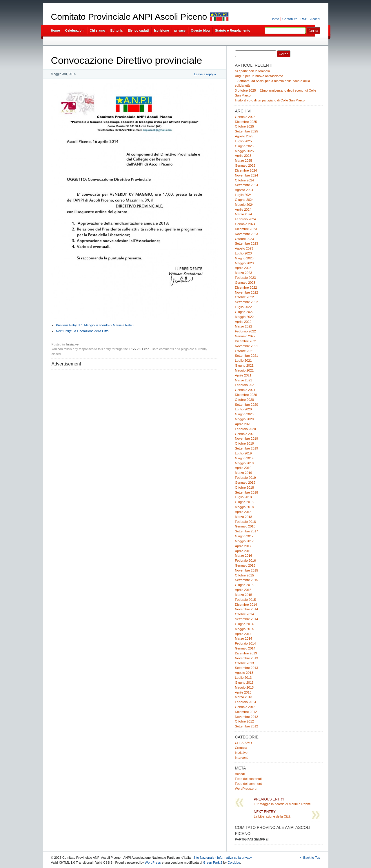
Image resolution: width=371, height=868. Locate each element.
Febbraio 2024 (245, 219)
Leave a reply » (205, 74)
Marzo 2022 (244, 326)
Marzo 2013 (244, 697)
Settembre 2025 (247, 131)
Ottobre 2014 (244, 614)
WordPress (153, 862)
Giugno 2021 (244, 365)
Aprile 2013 (243, 692)
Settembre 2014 (247, 619)
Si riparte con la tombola (253, 71)
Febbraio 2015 (245, 600)
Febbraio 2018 (245, 522)
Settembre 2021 (247, 356)
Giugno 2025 (244, 146)
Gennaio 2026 (245, 117)
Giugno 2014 (244, 624)
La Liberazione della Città (82, 331)
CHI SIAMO (244, 743)
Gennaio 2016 (245, 565)
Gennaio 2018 (245, 526)
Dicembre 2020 (246, 395)
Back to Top (312, 858)
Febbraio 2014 (245, 643)
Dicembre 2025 (246, 122)
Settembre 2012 (247, 726)
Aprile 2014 (243, 634)
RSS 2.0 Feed (139, 349)
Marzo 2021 (244, 380)
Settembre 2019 (247, 448)
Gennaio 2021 (245, 390)
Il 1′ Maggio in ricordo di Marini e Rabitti (95, 325)
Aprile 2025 (243, 156)
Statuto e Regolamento (233, 30)
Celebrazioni (75, 30)
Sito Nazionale (204, 858)
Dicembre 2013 (246, 653)
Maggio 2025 (244, 151)
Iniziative (72, 344)
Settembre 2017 (247, 531)
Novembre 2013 (247, 658)
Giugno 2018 (244, 502)
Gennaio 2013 (245, 707)
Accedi (315, 19)
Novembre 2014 (247, 609)
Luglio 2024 (243, 195)
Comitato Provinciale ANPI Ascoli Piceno (129, 17)
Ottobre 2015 (244, 575)
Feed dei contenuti (248, 779)
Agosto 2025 (244, 136)
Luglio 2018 (243, 497)
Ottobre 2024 (244, 180)
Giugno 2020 (244, 414)
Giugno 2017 (244, 536)
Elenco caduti (138, 30)
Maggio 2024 (244, 205)
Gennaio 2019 (245, 483)
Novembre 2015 (247, 570)
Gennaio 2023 (245, 283)
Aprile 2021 (243, 375)
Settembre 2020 (247, 405)
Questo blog (200, 30)
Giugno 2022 (244, 312)
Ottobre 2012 (244, 721)
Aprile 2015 (243, 590)
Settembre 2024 (247, 185)
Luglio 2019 (243, 453)
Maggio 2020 (244, 419)
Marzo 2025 (244, 161)
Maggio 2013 (244, 687)
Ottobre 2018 (244, 487)
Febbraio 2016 (245, 561)
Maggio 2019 (244, 463)
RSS (304, 19)
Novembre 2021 (247, 346)
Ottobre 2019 (244, 443)
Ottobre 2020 (244, 400)
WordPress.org (246, 789)
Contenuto (290, 19)
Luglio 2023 (243, 253)
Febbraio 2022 (245, 331)
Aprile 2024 (243, 210)
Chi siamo (97, 30)
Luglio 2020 (243, 409)
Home (275, 19)
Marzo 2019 (244, 473)
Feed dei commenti (249, 784)
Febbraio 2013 (245, 702)
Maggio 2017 (244, 541)
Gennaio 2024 (245, 224)
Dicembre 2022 (246, 287)
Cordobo (234, 862)
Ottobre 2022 (244, 297)
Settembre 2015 (247, 580)
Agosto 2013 (244, 673)
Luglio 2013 (243, 678)
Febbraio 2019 (245, 478)
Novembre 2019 (247, 438)
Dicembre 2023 (246, 229)
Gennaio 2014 (245, 648)
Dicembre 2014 (246, 605)
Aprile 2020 (243, 424)
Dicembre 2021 (246, 341)
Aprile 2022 (243, 322)
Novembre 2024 (247, 175)
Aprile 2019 (243, 468)
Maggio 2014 (244, 629)
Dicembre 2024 (246, 170)
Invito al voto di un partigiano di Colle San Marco (270, 100)
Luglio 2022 (243, 307)
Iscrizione (161, 30)
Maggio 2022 (244, 317)
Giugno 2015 (244, 585)
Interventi (242, 758)
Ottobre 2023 (244, 239)
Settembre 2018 (247, 492)
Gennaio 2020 (245, 434)
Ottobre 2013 (244, 663)
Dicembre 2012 (246, 712)
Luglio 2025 (243, 141)
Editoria (117, 30)
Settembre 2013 (247, 668)
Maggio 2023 (244, 263)
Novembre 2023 (247, 234)
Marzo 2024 (244, 214)
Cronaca (241, 748)
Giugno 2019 (244, 458)
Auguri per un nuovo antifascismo (259, 76)
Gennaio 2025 (245, 165)
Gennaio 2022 (245, 336)
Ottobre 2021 (244, 351)
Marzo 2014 (244, 638)
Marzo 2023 (244, 273)
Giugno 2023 (244, 258)
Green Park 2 (213, 862)
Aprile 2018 (243, 512)
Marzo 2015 (244, 595)
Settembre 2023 (247, 243)
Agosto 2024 (244, 190)
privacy (180, 30)
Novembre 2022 (247, 292)
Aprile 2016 (243, 551)
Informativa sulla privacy (234, 858)
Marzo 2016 (244, 556)
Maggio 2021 (244, 370)
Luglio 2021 (243, 361)
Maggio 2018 (244, 507)
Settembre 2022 (247, 302)
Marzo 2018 (244, 517)
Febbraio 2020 (245, 429)
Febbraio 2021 (245, 385)
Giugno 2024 (244, 200)
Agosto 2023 (244, 248)
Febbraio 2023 (245, 278)
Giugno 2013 (244, 683)
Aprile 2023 (243, 268)
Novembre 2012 (247, 717)
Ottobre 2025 (244, 126)
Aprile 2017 (243, 546)
